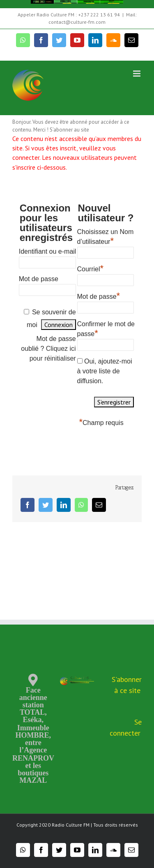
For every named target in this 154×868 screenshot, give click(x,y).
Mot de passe (39, 279)
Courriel (91, 268)
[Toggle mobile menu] (137, 74)
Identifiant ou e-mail (48, 251)
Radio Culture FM (71, 825)
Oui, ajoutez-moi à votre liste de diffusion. (105, 371)
